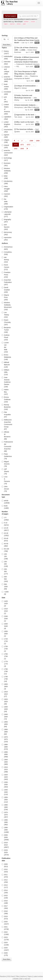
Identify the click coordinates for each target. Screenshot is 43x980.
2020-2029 (5, 852)
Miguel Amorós (5, 464)
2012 (5, 881)
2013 (5, 886)
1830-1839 (5, 709)
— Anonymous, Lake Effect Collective (27, 107)
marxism (5, 195)
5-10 (5, 524)
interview (5, 63)
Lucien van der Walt (5, 347)
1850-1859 (5, 724)
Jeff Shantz (5, 471)
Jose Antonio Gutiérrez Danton (5, 382)
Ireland (5, 146)
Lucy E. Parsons (5, 480)
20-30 (5, 534)
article (5, 502)
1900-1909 (5, 762)
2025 (5, 949)
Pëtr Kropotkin (5, 415)
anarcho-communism (5, 153)
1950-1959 (5, 800)
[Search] (28, 16)
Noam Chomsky (5, 322)
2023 (5, 938)
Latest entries (38, 976)
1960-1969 (5, 807)
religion (5, 141)
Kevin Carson (5, 267)
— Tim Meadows (27, 123)
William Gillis (5, 372)
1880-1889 (5, 747)
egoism (5, 136)
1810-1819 (5, 694)
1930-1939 (5, 785)
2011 (5, 876)
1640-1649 (5, 626)
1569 (38, 141)
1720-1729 (5, 641)
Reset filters (7, 45)
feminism (5, 164)
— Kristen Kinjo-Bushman (27, 50)
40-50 (5, 545)
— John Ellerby (27, 98)
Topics (30, 976)
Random (3, 976)
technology (5, 159)
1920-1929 (5, 777)
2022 (5, 933)
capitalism (5, 118)
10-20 (5, 529)
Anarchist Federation (5, 282)
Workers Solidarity (5, 171)
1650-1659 (5, 634)
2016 (5, 902)
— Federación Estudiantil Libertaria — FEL (27, 62)
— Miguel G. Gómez (27, 88)
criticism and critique (5, 70)
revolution (5, 93)
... (26, 141)
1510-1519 (5, 611)
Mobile (16, 979)
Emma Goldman (5, 399)
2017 (5, 907)
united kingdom (5, 124)
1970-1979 (5, 815)
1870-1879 (5, 739)
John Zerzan (5, 489)
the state (5, 201)
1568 (31, 141)
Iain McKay (5, 260)
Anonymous (5, 248)
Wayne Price (5, 297)
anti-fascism (5, 227)
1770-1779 (5, 664)
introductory (5, 182)
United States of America (5, 109)
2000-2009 (5, 837)
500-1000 (5, 587)
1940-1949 (5, 792)
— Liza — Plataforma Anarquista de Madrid (27, 76)
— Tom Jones (27, 116)
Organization (5, 208)
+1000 (5, 593)
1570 (16, 145)
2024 (5, 944)
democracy (5, 233)
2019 (5, 918)
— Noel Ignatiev (27, 131)
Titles (17, 976)
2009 (5, 865)
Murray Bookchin (5, 407)
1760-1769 (5, 656)
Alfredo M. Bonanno (5, 435)
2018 (5, 912)
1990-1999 (5, 830)
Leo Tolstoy (5, 315)
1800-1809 (5, 686)
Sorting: (5, 36)
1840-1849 (5, 717)
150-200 (5, 564)
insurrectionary (5, 131)
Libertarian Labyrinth (5, 214)
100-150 (5, 556)
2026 (5, 954)
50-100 (5, 550)
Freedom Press (5, 275)
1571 (22, 145)
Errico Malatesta (5, 357)
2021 (5, 928)
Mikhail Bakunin (5, 365)
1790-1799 (5, 679)
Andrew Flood (5, 337)
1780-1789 (5, 671)
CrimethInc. (5, 253)
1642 (16, 149)
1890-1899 (5, 754)
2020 (5, 923)
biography (5, 221)
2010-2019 (5, 845)
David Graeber (5, 290)
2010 (5, 871)
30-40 (5, 540)
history (5, 52)
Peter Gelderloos (5, 456)
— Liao (27, 40)
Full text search (10, 16)
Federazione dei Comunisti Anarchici (5, 446)
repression (5, 239)
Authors (23, 976)
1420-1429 (5, 604)
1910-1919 (5, 769)
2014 (5, 891)
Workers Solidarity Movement (5, 306)
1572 (28, 145)
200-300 (5, 571)
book (5, 507)
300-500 (5, 579)
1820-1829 (5, 702)
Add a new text (25, 979)
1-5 (5, 519)
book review (5, 87)
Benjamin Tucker (5, 330)
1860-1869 (5, 732)
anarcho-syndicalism (5, 79)
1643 (22, 149)
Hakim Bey (5, 392)
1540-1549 (5, 619)
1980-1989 (5, 822)
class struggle (5, 189)
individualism (5, 58)
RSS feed (11, 976)
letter (5, 177)
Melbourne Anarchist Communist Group (5, 424)
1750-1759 (5, 649)
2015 (5, 897)
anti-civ (5, 99)
